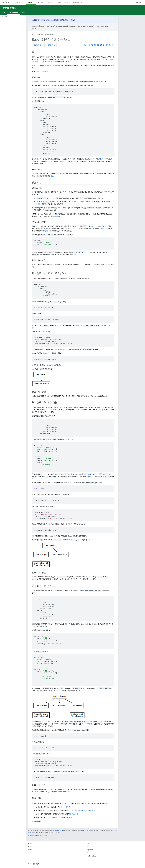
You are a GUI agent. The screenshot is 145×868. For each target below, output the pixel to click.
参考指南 (69, 818)
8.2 (110, 45)
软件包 (92, 159)
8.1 (113, 45)
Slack (88, 853)
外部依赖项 (74, 814)
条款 (30, 864)
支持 (88, 847)
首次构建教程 (49, 35)
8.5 (101, 45)
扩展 (59, 2)
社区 (67, 2)
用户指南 (41, 2)
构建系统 (48, 66)
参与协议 (66, 20)
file (42, 198)
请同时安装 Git (101, 82)
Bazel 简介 (20, 2)
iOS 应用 (92, 811)
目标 (102, 159)
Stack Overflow (91, 856)
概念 (24, 12)
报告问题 (38, 45)
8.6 (98, 45)
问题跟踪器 (90, 850)
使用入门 (40, 35)
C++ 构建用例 (66, 807)
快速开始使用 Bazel (11, 8)
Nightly (84, 45)
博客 (30, 847)
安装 (4, 12)
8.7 (95, 45)
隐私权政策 (36, 864)
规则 (92, 226)
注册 (74, 20)
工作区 (51, 176)
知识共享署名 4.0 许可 (58, 830)
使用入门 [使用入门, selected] (31, 2)
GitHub (139, 2)
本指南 (57, 216)
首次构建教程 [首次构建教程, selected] (14, 12)
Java (75, 811)
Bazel (34, 35)
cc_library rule (90, 474)
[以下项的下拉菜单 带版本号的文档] (85, 2)
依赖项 (46, 231)
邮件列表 (56, 20)
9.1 (89, 45)
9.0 (92, 45)
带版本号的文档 (77, 2)
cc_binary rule (80, 252)
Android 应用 (83, 811)
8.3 (107, 45)
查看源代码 (51, 45)
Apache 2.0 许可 (88, 830)
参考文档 (51, 2)
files (49, 202)
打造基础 (35, 20)
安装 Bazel (39, 82)
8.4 (104, 45)
